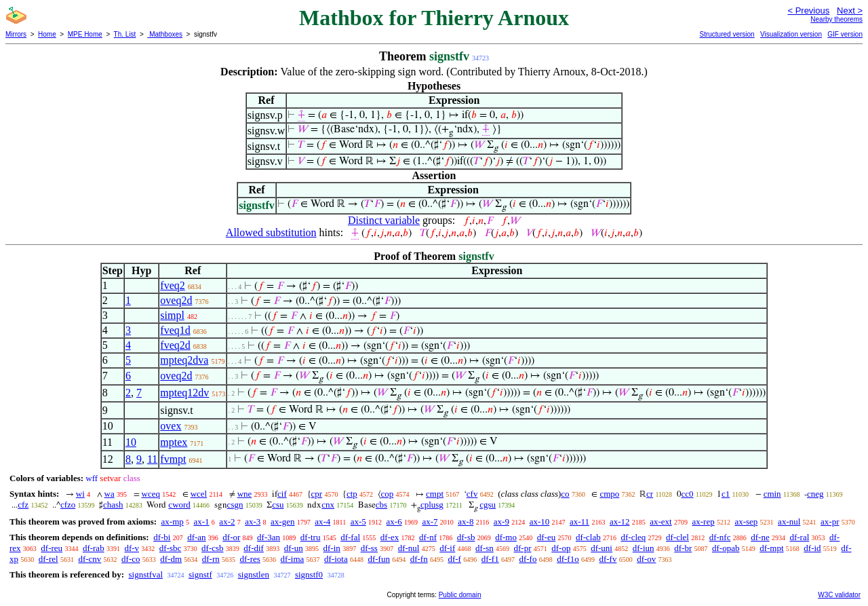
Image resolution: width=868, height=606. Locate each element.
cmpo (609, 494)
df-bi (162, 537)
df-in (332, 548)
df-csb (213, 548)
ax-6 (394, 522)
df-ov (646, 559)
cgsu (488, 505)
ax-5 (358, 522)
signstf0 (309, 574)
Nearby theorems (836, 19)
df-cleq (633, 537)
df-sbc (171, 548)
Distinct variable (384, 220)
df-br (683, 548)
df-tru (311, 537)
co (565, 494)
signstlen (254, 574)
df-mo (506, 537)
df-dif (254, 548)
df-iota (336, 559)
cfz (23, 505)
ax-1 (202, 522)
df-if (447, 548)
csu (278, 505)
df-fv (608, 559)
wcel (199, 494)
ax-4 (322, 522)
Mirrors (16, 34)
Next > (850, 11)
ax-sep (746, 522)
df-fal (350, 537)
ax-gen (282, 522)
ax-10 (540, 522)
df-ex (390, 537)
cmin (772, 494)
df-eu (546, 537)
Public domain (460, 595)
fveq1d (175, 330)
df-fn (419, 559)
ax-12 (620, 522)
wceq (151, 494)
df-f (454, 559)
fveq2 (172, 285)
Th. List (125, 34)
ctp (352, 494)
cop (388, 494)
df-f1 (490, 559)
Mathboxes (165, 34)
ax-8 (466, 522)
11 (152, 459)
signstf (200, 574)
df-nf (428, 537)
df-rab (94, 548)
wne (245, 494)
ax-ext (660, 522)
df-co (131, 559)
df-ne (760, 537)
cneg (815, 494)
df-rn (211, 559)
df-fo (528, 559)
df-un (294, 548)
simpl (172, 315)
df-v (132, 548)
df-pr (523, 548)
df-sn (485, 548)
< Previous (808, 11)
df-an (196, 537)
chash (113, 505)
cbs (381, 505)
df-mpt (771, 548)
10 (131, 442)
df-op (561, 548)
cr (650, 494)
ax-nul (789, 522)
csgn (235, 505)
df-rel (48, 559)
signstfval (145, 574)
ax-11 (579, 522)
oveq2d (176, 300)
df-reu (52, 548)
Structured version (727, 34)
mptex (174, 442)
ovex (171, 426)
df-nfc (720, 537)
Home (47, 34)
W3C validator (839, 595)
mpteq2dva (184, 360)
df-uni (601, 548)
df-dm (171, 559)
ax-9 (501, 522)
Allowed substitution (271, 232)
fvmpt (173, 459)
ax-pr (830, 522)
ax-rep (703, 522)
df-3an (269, 537)
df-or (231, 537)
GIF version (845, 34)
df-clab (588, 537)
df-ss (369, 548)
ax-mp (173, 522)
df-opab (726, 548)
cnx (328, 505)
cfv (472, 494)
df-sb (466, 537)
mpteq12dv (184, 393)
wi (80, 494)
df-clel (677, 537)
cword (179, 505)
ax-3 (253, 522)
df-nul (409, 548)
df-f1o (568, 559)
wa (110, 494)
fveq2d (175, 345)
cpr (317, 494)
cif (282, 494)
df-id (812, 548)
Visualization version (791, 34)
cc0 (688, 494)
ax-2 (227, 522)
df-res (250, 559)
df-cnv (90, 559)
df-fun (379, 559)
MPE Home (85, 34)
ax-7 (430, 522)
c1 (726, 494)
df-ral (799, 537)
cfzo (68, 505)
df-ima (293, 559)
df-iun (644, 548)
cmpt (435, 494)
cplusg (432, 505)
